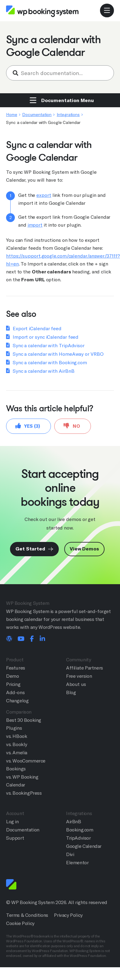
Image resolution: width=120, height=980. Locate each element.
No (72, 426)
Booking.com (80, 830)
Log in (12, 822)
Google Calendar (84, 846)
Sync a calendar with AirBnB (44, 371)
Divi (70, 854)
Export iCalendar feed (37, 329)
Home (12, 115)
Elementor (77, 863)
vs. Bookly (17, 744)
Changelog (17, 701)
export (44, 195)
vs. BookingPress (24, 793)
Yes (28, 426)
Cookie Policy (20, 923)
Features (16, 668)
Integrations (68, 115)
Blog (71, 692)
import (35, 225)
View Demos (84, 549)
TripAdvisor (78, 838)
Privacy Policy (68, 915)
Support (15, 838)
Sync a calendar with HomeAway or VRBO (58, 354)
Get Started (34, 549)
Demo (12, 676)
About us (76, 684)
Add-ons (15, 692)
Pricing (13, 684)
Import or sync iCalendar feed (46, 337)
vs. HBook (17, 736)
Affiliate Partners (85, 668)
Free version (79, 676)
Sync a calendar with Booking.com (50, 363)
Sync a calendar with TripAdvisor (49, 346)
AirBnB (74, 822)
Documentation (37, 115)
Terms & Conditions (27, 915)
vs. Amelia (17, 753)
